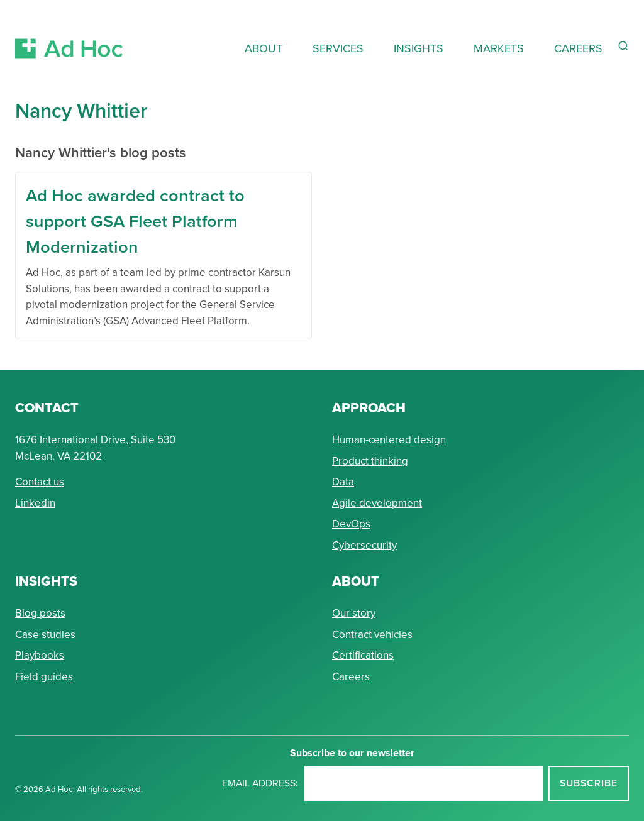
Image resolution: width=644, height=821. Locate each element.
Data (343, 482)
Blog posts (40, 613)
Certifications (363, 655)
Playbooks (40, 655)
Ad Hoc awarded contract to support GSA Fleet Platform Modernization (135, 221)
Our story (354, 613)
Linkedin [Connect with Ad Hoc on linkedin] (35, 503)
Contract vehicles (372, 635)
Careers (351, 677)
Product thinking (370, 461)
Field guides (44, 677)
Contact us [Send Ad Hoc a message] (40, 482)
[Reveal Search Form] (623, 46)
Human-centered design (389, 440)
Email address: (260, 783)
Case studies (45, 635)
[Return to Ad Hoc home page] (69, 34)
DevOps (351, 524)
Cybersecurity (364, 545)
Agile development (377, 503)
